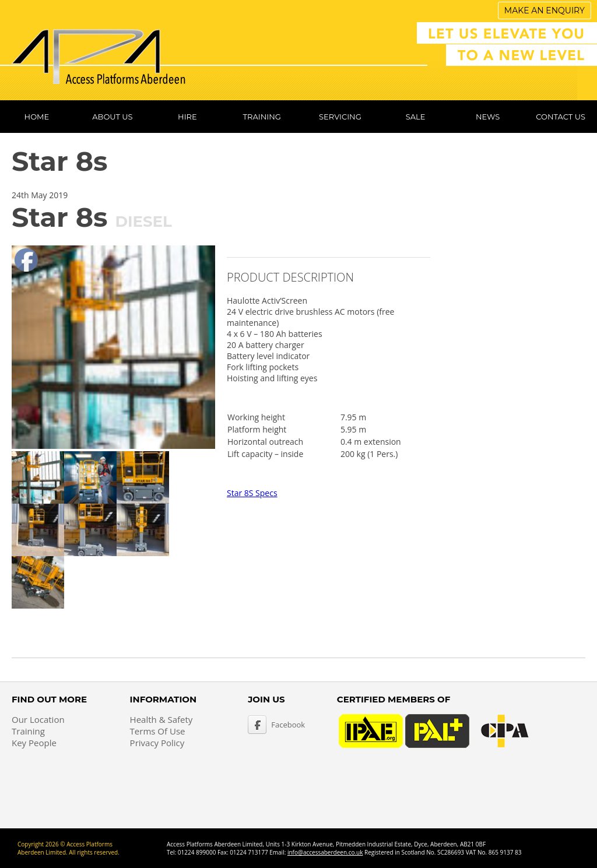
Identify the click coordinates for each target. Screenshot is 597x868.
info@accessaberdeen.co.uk (325, 852)
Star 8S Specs (252, 493)
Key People (34, 743)
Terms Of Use (158, 731)
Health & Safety (161, 719)
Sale (416, 117)
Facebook (288, 725)
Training (262, 117)
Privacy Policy (157, 743)
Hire (187, 117)
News (488, 117)
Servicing (340, 117)
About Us (112, 117)
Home (37, 117)
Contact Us (561, 117)
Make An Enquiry (545, 10)
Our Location (38, 719)
